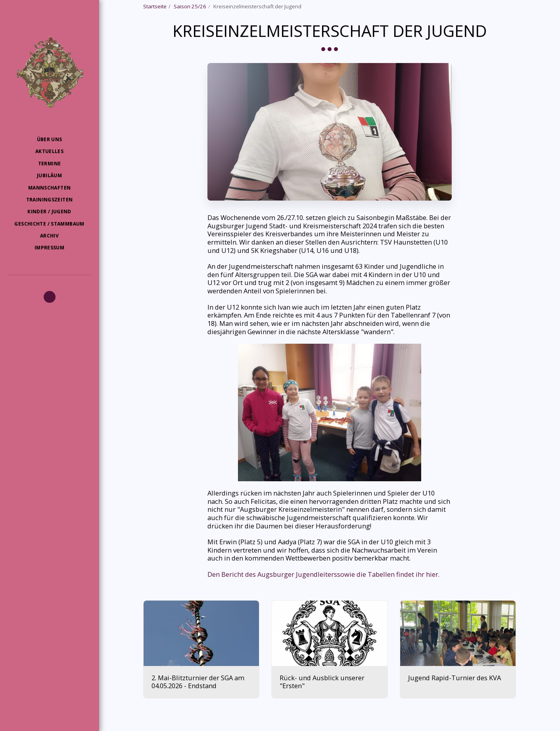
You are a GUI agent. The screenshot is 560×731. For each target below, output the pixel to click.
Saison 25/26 (190, 6)
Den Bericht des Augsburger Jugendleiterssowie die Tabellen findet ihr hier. (323, 574)
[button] (50, 297)
